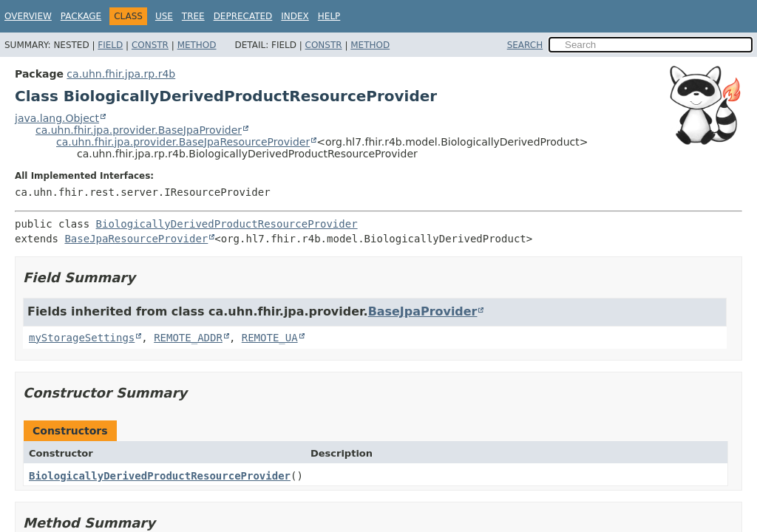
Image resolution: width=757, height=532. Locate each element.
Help (329, 16)
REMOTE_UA (270, 338)
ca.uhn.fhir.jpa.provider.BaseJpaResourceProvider (183, 142)
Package (81, 16)
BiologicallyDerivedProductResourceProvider (227, 224)
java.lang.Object (57, 118)
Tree (193, 16)
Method (197, 45)
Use (164, 16)
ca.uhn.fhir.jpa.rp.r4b (121, 74)
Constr (150, 45)
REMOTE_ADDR (188, 338)
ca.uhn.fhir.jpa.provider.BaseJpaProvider (139, 130)
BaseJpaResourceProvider (136, 239)
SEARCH (525, 45)
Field (110, 45)
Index (295, 16)
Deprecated (243, 16)
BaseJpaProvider (423, 311)
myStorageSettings (82, 338)
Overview (28, 16)
